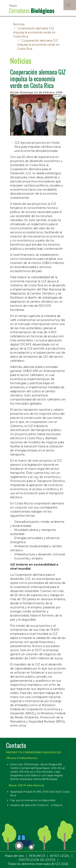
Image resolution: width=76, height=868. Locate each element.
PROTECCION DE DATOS (37, 860)
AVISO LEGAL (60, 856)
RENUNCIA (37, 856)
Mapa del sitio (14, 856)
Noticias (19, 24)
